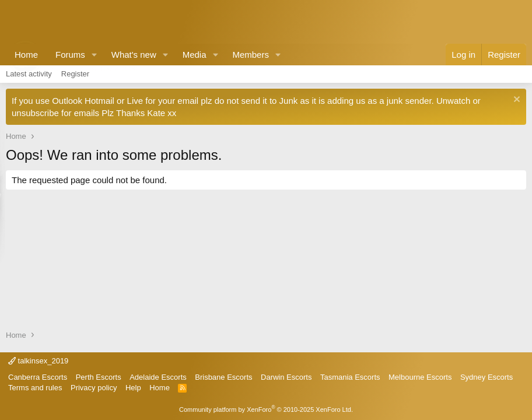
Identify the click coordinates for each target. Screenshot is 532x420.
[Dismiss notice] (515, 101)
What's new (134, 55)
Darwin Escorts (286, 377)
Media (195, 55)
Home (26, 55)
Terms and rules (35, 388)
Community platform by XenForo (266, 409)
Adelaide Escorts (158, 377)
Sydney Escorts (487, 377)
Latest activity (29, 74)
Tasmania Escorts (350, 377)
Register (75, 74)
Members (251, 55)
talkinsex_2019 (38, 361)
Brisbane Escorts (223, 377)
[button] (94, 55)
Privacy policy (94, 388)
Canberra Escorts (38, 377)
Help (133, 388)
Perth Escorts (99, 377)
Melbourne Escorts (420, 377)
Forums (70, 55)
